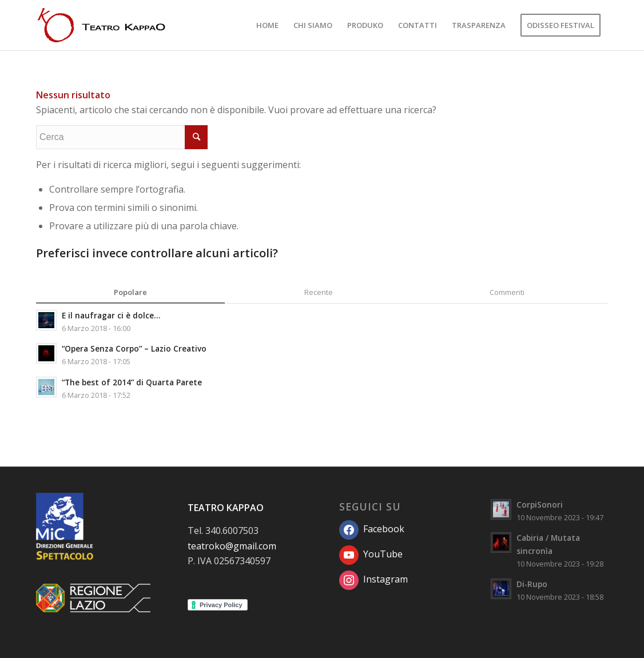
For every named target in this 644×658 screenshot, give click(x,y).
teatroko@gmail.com (232, 546)
